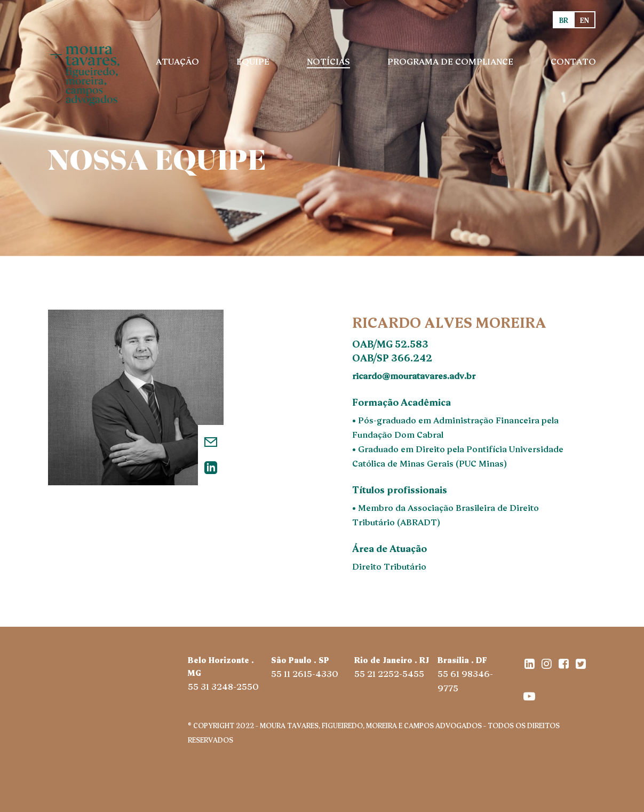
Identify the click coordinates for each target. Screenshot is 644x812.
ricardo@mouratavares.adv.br (414, 375)
